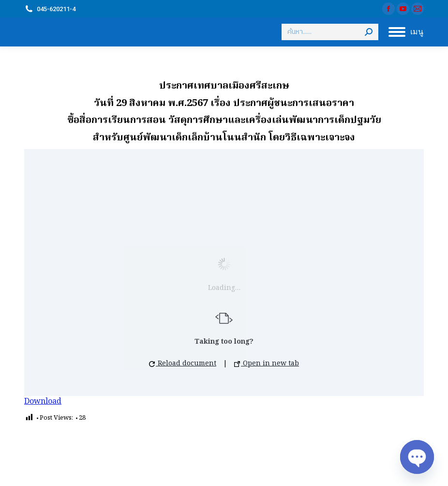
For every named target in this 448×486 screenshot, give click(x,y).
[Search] (330, 32)
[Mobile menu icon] (406, 32)
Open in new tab (267, 364)
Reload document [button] (183, 364)
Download (43, 402)
